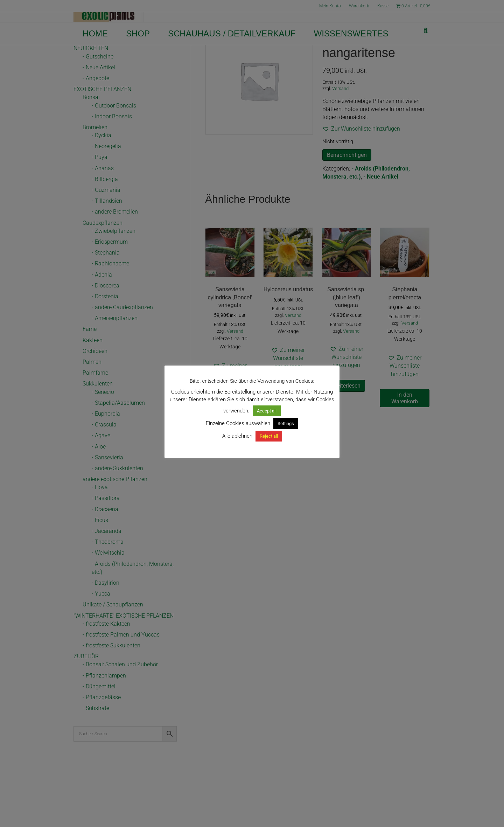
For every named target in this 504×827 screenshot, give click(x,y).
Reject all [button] (269, 436)
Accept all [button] (267, 411)
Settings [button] (286, 423)
